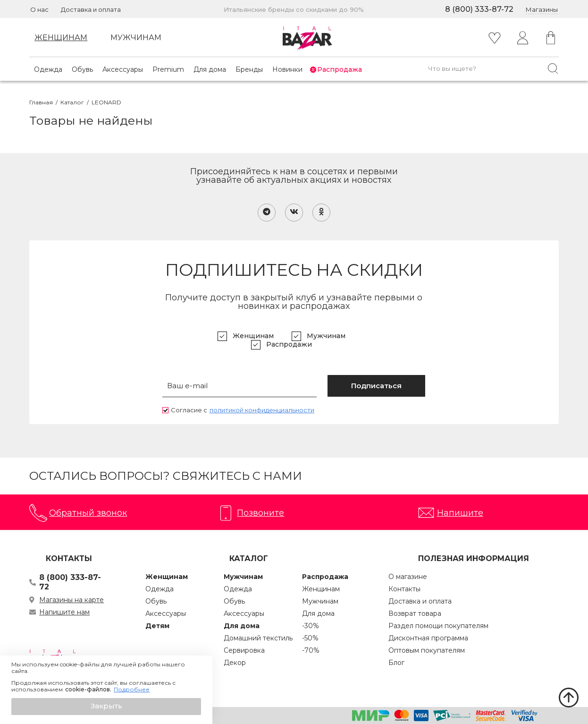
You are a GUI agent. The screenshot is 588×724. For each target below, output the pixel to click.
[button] (106, 707)
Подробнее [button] (132, 690)
